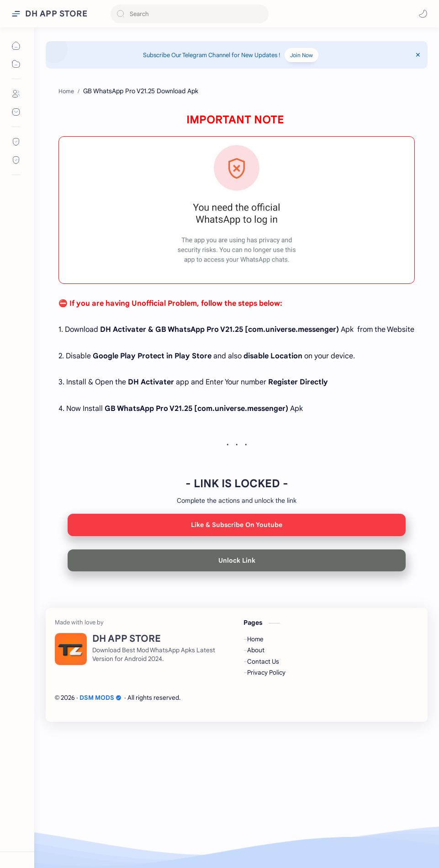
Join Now (301, 55)
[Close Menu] (418, 55)
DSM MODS (100, 835)
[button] (423, 14)
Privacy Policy (266, 810)
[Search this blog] (190, 14)
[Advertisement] (237, 142)
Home (255, 776)
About (256, 787)
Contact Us (263, 799)
